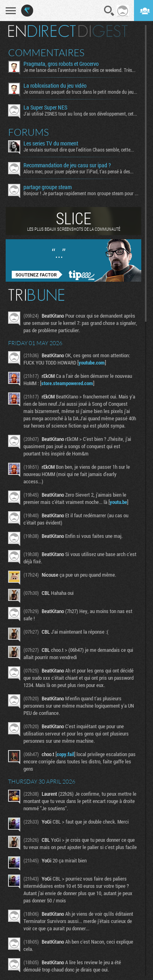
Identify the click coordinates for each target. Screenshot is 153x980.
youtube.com (92, 362)
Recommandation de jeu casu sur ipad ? (67, 165)
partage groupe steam (48, 187)
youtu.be (118, 502)
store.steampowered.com (67, 383)
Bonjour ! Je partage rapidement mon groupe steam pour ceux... (81, 193)
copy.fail (65, 754)
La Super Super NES (45, 107)
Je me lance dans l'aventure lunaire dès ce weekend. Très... (80, 70)
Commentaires (46, 53)
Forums (29, 132)
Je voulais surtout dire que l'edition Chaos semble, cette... (79, 150)
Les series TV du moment (51, 143)
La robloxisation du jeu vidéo (55, 86)
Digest (103, 31)
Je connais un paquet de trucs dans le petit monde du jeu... (80, 92)
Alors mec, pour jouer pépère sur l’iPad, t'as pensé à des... (79, 171)
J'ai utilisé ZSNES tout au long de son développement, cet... (80, 114)
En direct (42, 31)
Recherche (109, 11)
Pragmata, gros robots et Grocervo (61, 64)
